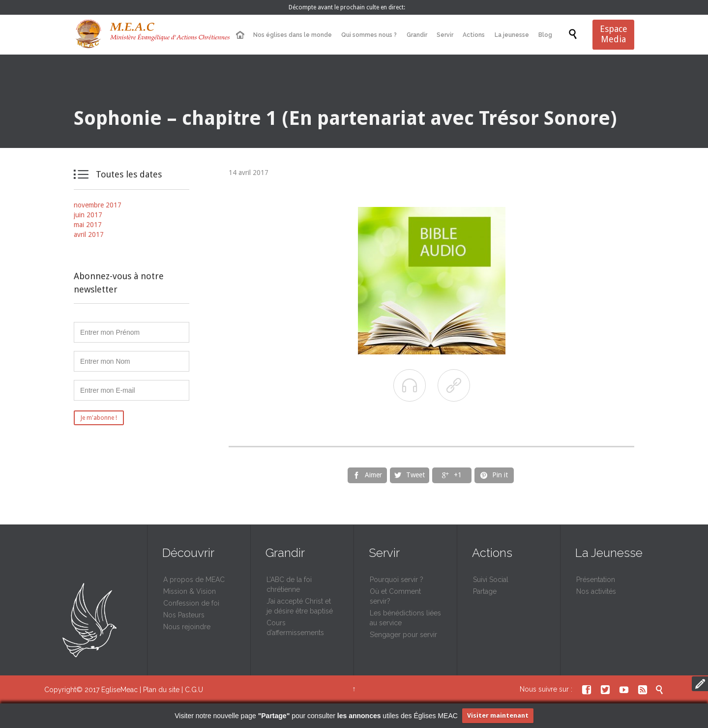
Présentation (596, 580)
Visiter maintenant (498, 715)
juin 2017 (88, 215)
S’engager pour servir (403, 635)
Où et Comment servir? (395, 596)
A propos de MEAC (194, 580)
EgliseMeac (119, 690)
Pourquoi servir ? (397, 580)
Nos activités (596, 591)
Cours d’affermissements (295, 628)
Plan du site (161, 690)
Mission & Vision (190, 591)
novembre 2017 (98, 205)
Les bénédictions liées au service (405, 618)
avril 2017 (89, 234)
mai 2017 (88, 225)
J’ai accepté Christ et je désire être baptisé (300, 606)
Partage (485, 591)
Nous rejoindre (187, 627)
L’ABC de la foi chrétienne (289, 584)
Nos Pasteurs (184, 615)
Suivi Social (491, 580)
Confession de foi (191, 603)
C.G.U (194, 690)
